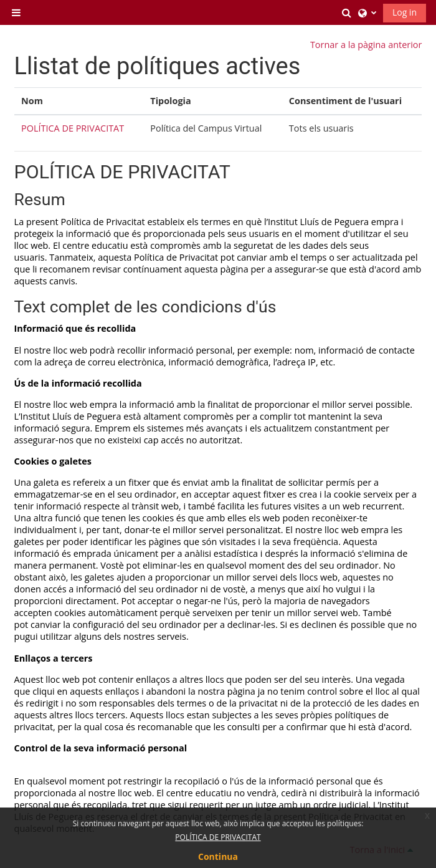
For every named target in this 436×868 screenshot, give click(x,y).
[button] (347, 12)
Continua (218, 856)
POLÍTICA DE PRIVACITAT (73, 128)
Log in (405, 12)
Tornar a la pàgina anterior (366, 45)
